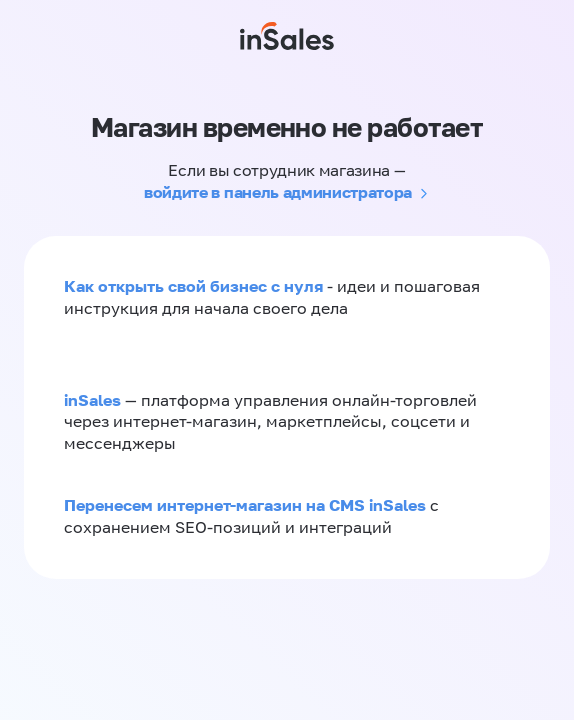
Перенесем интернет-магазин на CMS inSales (247, 505)
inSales (92, 400)
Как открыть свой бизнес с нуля (193, 286)
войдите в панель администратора (278, 192)
